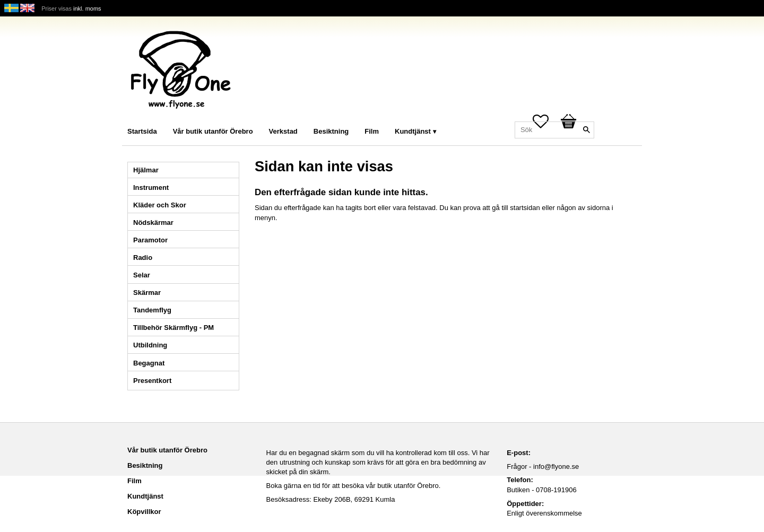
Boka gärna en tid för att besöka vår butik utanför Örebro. (354, 486)
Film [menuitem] (372, 131)
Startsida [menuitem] (142, 131)
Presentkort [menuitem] (152, 381)
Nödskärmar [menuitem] (153, 223)
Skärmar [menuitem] (147, 293)
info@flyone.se (556, 466)
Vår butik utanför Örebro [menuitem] (213, 131)
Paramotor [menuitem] (150, 240)
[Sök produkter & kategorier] (554, 130)
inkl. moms (87, 8)
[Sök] (586, 130)
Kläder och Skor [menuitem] (160, 205)
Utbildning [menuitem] (150, 345)
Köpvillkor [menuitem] (144, 512)
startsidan (525, 208)
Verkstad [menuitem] (283, 131)
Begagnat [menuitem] (149, 363)
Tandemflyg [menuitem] (152, 310)
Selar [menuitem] (142, 275)
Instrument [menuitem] (151, 187)
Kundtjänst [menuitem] (413, 131)
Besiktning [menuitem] (331, 131)
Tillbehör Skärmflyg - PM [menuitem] (173, 328)
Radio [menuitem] (143, 258)
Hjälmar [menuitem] (146, 170)
